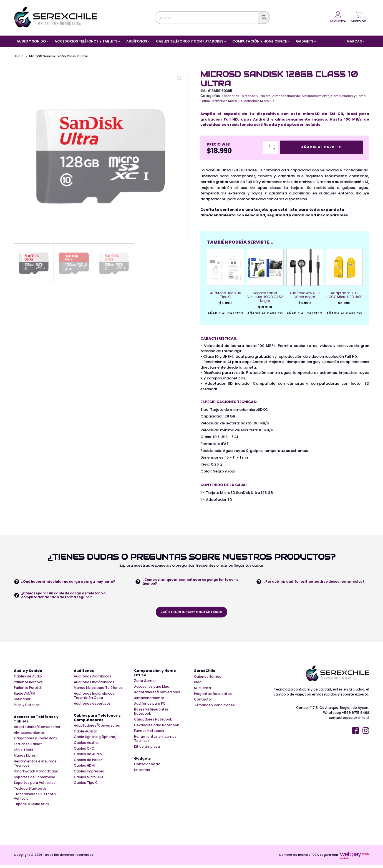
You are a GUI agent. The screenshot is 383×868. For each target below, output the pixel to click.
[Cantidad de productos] (271, 147)
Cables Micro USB (88, 781)
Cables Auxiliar (86, 747)
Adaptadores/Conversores (37, 731)
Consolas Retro (147, 768)
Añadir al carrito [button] (225, 313)
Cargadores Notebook (153, 720)
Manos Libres (25, 760)
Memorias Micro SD (239, 101)
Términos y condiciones (214, 705)
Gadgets (143, 763)
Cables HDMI (85, 770)
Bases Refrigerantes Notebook (151, 712)
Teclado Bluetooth (30, 792)
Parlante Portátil (28, 688)
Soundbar (22, 700)
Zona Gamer (145, 681)
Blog (198, 682)
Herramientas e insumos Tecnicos (155, 739)
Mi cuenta (202, 688)
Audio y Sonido (29, 671)
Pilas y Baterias (27, 705)
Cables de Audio (28, 677)
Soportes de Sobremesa (35, 781)
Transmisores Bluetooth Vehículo (35, 800)
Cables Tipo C (86, 787)
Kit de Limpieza (147, 747)
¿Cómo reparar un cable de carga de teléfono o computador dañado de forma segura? (66, 595)
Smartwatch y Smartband (36, 775)
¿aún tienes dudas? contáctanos (191, 612)
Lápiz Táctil (23, 754)
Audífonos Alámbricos (93, 677)
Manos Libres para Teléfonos (98, 688)
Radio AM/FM (25, 694)
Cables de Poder (88, 764)
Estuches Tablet (28, 748)
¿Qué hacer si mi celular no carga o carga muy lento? (72, 581)
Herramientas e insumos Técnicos (35, 767)
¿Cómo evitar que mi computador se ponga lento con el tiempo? (193, 581)
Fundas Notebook (149, 732)
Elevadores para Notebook (156, 726)
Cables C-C (84, 752)
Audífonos (84, 671)
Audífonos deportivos (92, 704)
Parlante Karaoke (28, 682)
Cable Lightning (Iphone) (95, 741)
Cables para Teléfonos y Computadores (98, 722)
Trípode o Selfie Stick (32, 808)
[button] (359, 17)
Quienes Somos (208, 677)
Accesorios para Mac (152, 687)
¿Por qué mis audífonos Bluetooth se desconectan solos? (311, 581)
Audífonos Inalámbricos (94, 682)
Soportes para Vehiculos (35, 787)
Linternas (142, 774)
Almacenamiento (290, 96)
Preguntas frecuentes (213, 694)
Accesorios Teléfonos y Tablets (248, 96)
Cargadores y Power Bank (36, 742)
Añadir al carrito (322, 147)
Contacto (202, 700)
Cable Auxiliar (85, 735)
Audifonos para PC (150, 704)
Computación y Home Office (156, 673)
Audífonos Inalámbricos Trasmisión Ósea (94, 696)
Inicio (19, 56)
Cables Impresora (89, 775)
